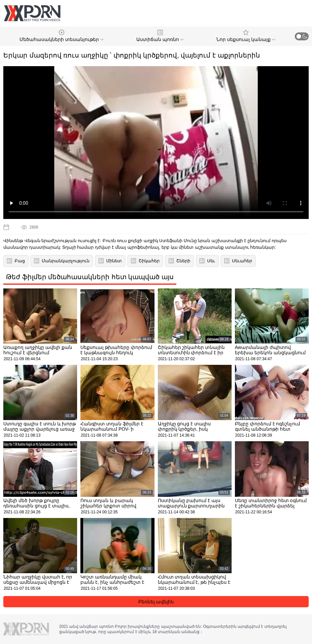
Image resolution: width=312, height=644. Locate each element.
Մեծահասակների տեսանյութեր (62, 36)
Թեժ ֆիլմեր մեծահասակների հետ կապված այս (90, 277)
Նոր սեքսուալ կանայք (246, 36)
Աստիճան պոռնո (160, 36)
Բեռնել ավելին (156, 602)
